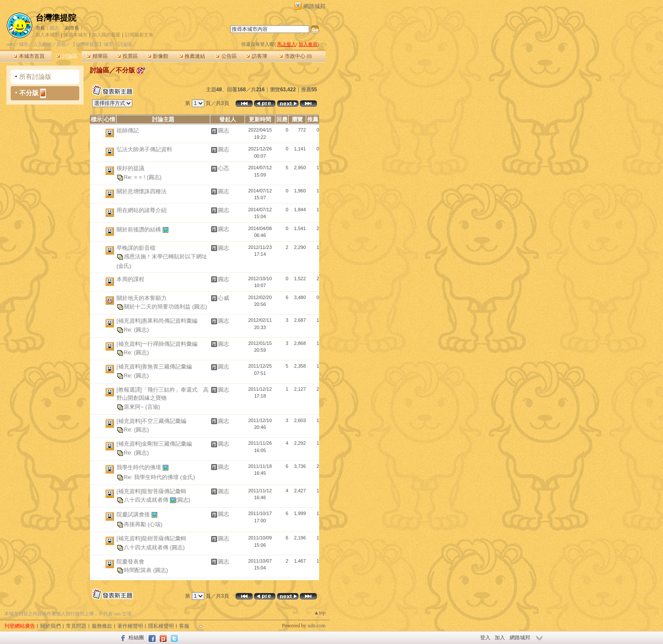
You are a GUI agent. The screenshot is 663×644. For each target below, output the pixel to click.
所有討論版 (35, 76)
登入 (485, 638)
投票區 (127, 56)
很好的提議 (130, 168)
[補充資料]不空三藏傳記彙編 (151, 421)
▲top (320, 613)
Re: (129, 329)
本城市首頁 (29, 56)
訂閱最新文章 (139, 35)
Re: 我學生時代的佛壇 (152, 477)
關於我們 (51, 626)
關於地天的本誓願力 (142, 298)
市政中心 (295, 56)
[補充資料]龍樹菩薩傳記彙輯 (151, 538)
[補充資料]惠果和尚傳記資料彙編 (157, 321)
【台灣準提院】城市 (92, 44)
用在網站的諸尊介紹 (142, 210)
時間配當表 (139, 570)
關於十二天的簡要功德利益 (158, 307)
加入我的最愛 (106, 35)
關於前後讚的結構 (140, 229)
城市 (24, 44)
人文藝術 (42, 44)
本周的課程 (130, 279)
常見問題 (76, 626)
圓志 (54, 28)
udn (10, 44)
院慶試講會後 (134, 514)
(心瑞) (155, 524)
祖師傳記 (128, 130)
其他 (61, 44)
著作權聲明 (130, 626)
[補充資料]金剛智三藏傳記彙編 (154, 444)
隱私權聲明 (161, 626)
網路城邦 (314, 6)
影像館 (158, 56)
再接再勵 (136, 524)
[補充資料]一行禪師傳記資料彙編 (157, 344)
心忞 (224, 168)
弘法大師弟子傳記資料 (144, 149)
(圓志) (154, 177)
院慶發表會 (130, 562)
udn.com (317, 626)
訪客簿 (256, 56)
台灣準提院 (56, 18)
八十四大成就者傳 (147, 500)
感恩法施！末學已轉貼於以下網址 (166, 256)
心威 (224, 298)
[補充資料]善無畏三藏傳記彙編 (154, 367)
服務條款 (102, 626)
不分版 (29, 93)
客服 (184, 626)
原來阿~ (134, 406)
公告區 (226, 56)
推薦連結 (192, 56)
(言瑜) (153, 406)
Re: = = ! (135, 177)
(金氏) (124, 266)
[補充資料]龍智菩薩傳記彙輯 (151, 491)
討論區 (67, 56)
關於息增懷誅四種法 (142, 191)
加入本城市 (47, 35)
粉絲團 (136, 638)
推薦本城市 (76, 35)
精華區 (97, 56)
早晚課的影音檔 (136, 248)
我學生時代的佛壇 (140, 467)
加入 (500, 638)
